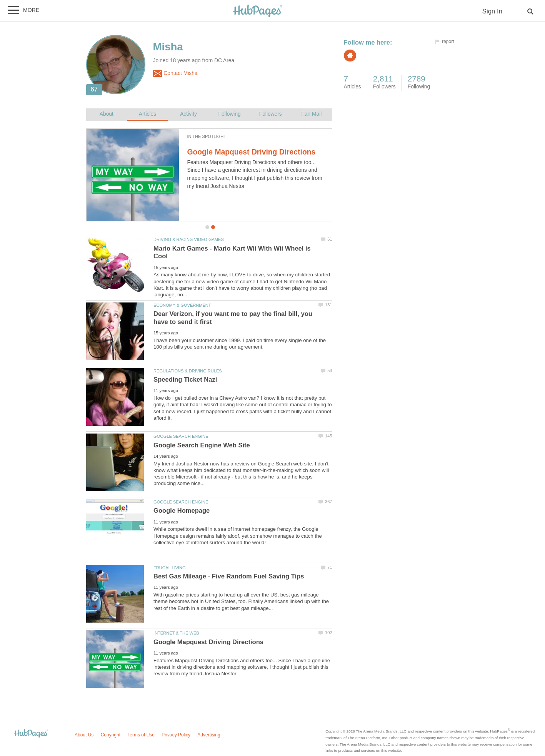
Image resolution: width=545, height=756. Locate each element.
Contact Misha (175, 73)
